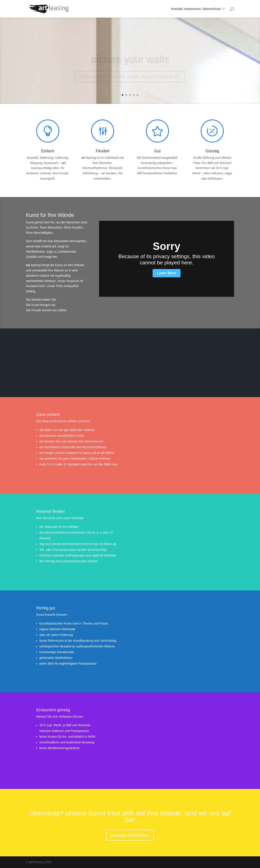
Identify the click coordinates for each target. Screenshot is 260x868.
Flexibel (103, 151)
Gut (158, 151)
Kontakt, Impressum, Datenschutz (196, 9)
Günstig (212, 151)
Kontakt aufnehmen (130, 835)
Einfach (48, 151)
